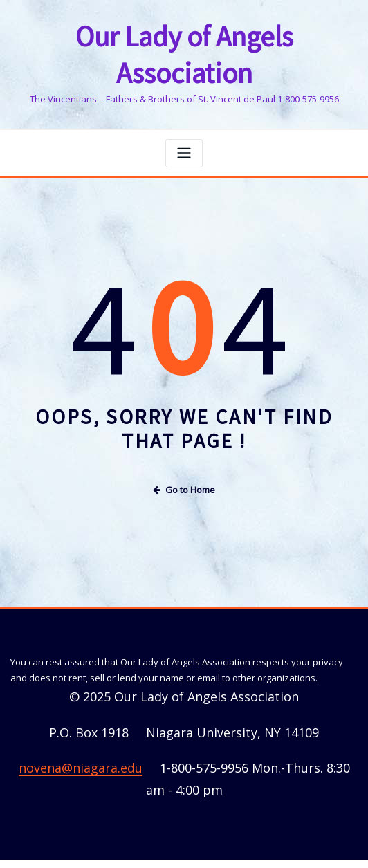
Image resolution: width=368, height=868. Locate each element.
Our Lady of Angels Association (184, 35)
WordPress (176, 843)
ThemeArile (320, 843)
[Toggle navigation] (184, 114)
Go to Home (184, 449)
